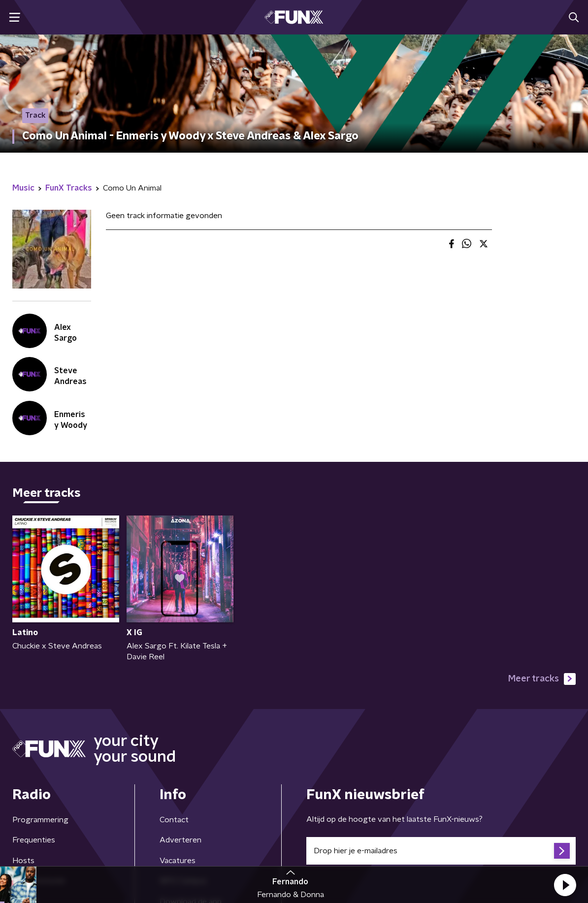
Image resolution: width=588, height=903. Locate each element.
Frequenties (34, 840)
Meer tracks (542, 679)
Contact (174, 820)
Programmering (40, 820)
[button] (565, 885)
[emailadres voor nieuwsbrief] (441, 851)
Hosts (23, 861)
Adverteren (180, 840)
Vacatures (178, 861)
